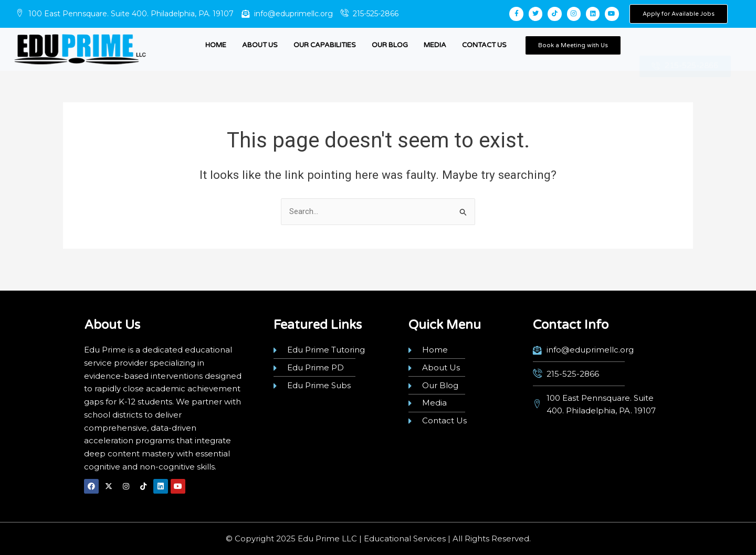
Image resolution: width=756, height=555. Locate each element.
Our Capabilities (325, 45)
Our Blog (390, 45)
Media (435, 45)
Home (216, 45)
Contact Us (484, 45)
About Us (260, 45)
